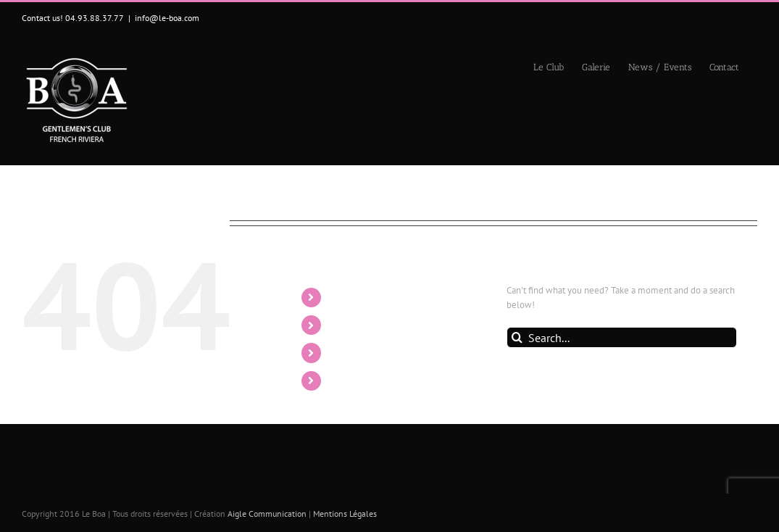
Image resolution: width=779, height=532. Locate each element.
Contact (347, 381)
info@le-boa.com (167, 18)
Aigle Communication (267, 514)
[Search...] (622, 337)
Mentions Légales (345, 514)
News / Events (364, 352)
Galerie (346, 325)
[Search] (517, 337)
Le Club (347, 297)
